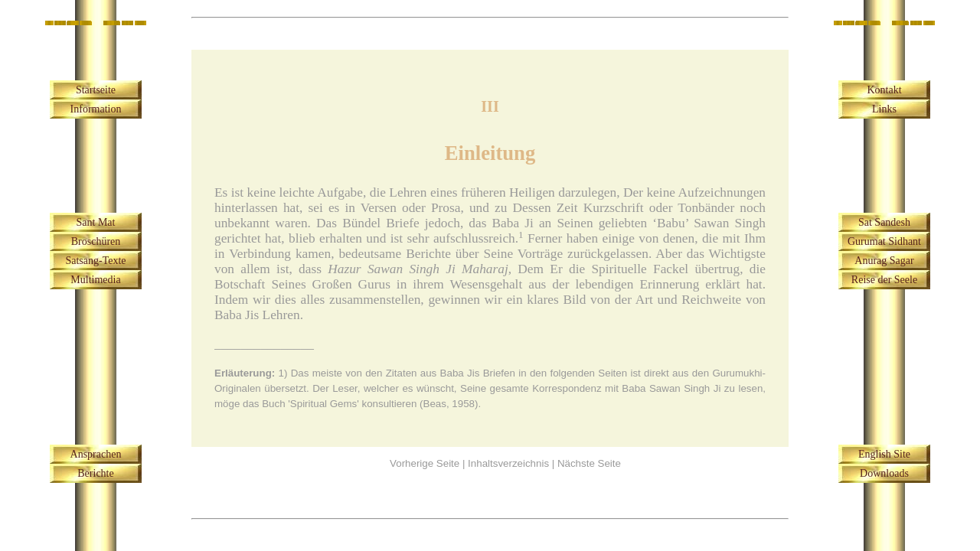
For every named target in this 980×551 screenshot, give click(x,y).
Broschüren (96, 241)
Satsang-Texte (95, 261)
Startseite (96, 90)
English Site (884, 454)
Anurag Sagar (884, 261)
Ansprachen (96, 454)
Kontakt (884, 90)
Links (884, 109)
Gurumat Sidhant (884, 241)
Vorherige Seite (425, 463)
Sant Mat (96, 222)
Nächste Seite (589, 463)
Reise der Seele (884, 280)
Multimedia (95, 280)
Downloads (884, 473)
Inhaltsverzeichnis (508, 463)
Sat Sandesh (884, 222)
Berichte (95, 473)
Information (96, 109)
